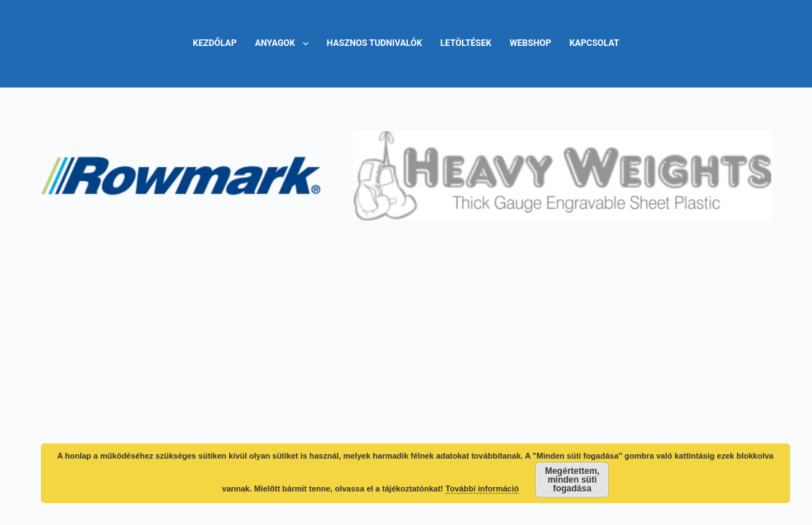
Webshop (531, 43)
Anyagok (284, 44)
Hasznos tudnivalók (375, 43)
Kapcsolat (594, 43)
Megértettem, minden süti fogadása (572, 480)
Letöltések (466, 43)
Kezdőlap (214, 43)
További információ (483, 489)
